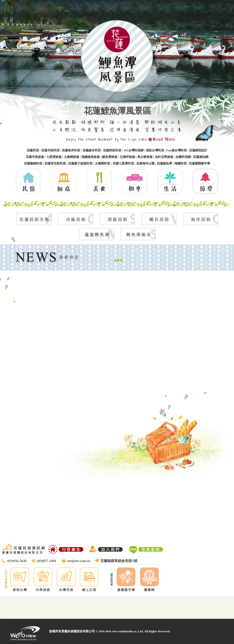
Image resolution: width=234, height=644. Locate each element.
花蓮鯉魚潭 (164, 163)
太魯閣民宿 (102, 163)
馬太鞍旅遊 (145, 157)
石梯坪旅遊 (127, 157)
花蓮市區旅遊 (35, 157)
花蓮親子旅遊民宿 (80, 163)
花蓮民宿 (33, 150)
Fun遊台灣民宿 (177, 150)
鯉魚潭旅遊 (110, 157)
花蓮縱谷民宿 (91, 150)
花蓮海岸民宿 (71, 150)
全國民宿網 (183, 157)
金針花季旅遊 (164, 157)
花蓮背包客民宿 (55, 163)
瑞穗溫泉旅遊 (91, 157)
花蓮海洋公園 (145, 163)
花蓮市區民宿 (50, 150)
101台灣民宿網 (133, 150)
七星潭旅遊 (54, 157)
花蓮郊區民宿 (112, 150)
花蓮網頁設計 (198, 150)
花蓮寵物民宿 (33, 163)
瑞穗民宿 (180, 163)
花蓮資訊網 (201, 157)
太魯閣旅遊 (71, 157)
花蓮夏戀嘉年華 (199, 163)
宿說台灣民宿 (155, 150)
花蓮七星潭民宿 (123, 163)
